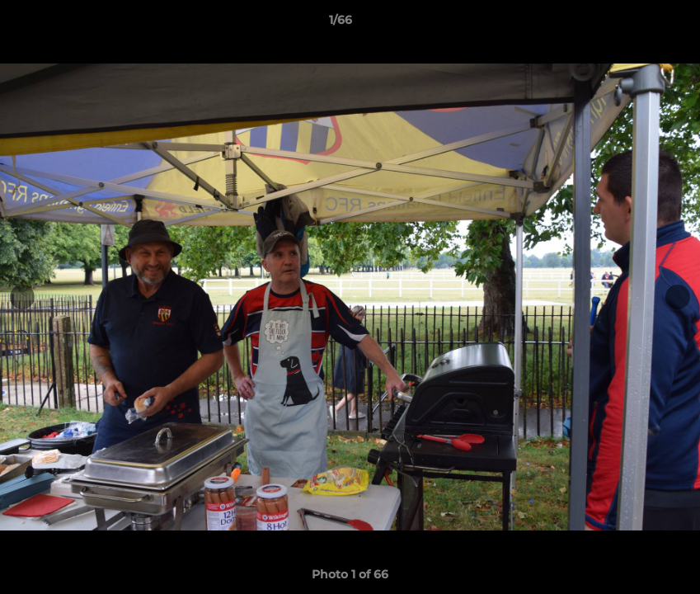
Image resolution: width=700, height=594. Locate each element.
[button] (631, 24)
